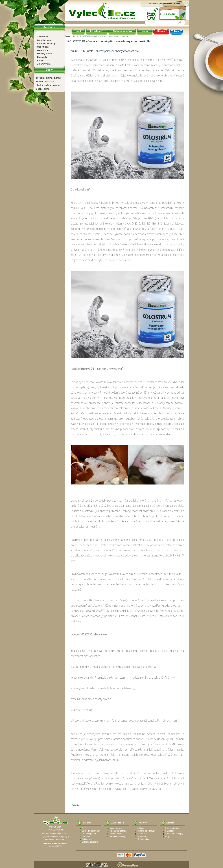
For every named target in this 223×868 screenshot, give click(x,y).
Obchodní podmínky (122, 31)
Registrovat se (166, 4)
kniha (49, 78)
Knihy (40, 60)
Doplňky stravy (44, 54)
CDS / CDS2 (43, 47)
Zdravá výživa (44, 64)
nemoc (57, 85)
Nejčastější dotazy (118, 831)
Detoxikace (43, 50)
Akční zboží (43, 37)
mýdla (48, 85)
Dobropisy (142, 834)
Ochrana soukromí (90, 842)
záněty (39, 85)
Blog (176, 31)
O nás (84, 828)
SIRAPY (59, 846)
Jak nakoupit (115, 834)
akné (47, 89)
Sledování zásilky (117, 836)
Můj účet (141, 828)
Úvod (78, 31)
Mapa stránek (116, 828)
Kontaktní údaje (172, 828)
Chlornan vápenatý (46, 44)
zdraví (58, 78)
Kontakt (145, 31)
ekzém (39, 82)
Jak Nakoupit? (97, 31)
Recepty (161, 31)
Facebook (170, 831)
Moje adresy (143, 836)
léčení (39, 89)
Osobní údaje (143, 839)
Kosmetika (42, 57)
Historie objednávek (146, 831)
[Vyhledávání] (162, 22)
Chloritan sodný (45, 40)
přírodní (40, 78)
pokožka (49, 82)
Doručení (86, 836)
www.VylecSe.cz (55, 830)
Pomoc (177, 4)
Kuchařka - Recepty (174, 834)
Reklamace (87, 839)
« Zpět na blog (75, 805)
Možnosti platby (89, 834)
